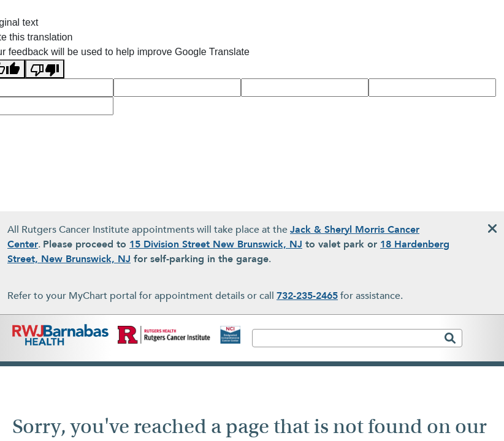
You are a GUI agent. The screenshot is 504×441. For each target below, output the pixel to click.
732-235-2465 (307, 296)
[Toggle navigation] (481, 344)
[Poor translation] (45, 69)
